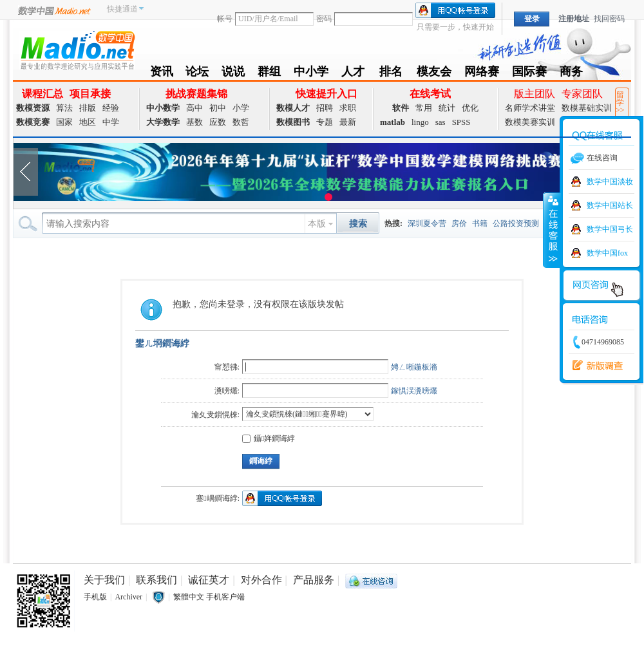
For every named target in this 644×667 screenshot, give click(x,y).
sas (440, 122)
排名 (391, 74)
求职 (348, 108)
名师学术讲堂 (530, 108)
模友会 (434, 74)
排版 (88, 108)
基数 (194, 122)
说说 (233, 74)
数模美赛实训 (530, 122)
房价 (459, 223)
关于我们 (104, 580)
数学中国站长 (610, 205)
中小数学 (163, 108)
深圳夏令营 (427, 223)
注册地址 (574, 19)
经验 (111, 108)
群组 (269, 74)
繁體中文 (189, 597)
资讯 (162, 74)
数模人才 (293, 108)
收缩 (552, 230)
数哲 (241, 122)
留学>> (620, 102)
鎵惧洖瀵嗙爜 (414, 391)
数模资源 (33, 108)
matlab (393, 122)
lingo (420, 122)
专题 (325, 122)
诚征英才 (209, 580)
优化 (470, 108)
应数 (218, 122)
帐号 (225, 19)
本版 (317, 224)
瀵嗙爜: (227, 391)
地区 (88, 122)
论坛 (197, 74)
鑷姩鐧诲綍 (269, 438)
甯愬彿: (227, 367)
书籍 (480, 223)
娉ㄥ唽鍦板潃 (414, 367)
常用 (424, 108)
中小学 (311, 74)
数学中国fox (607, 253)
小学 (241, 108)
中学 (111, 122)
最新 (348, 122)
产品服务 (314, 580)
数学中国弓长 (610, 229)
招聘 (325, 108)
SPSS (461, 122)
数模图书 (293, 122)
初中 (218, 108)
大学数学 (163, 122)
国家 (64, 122)
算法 (64, 108)
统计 (447, 108)
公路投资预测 (516, 223)
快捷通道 (122, 9)
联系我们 (156, 580)
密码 (324, 19)
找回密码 (609, 19)
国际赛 (529, 74)
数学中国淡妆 (610, 182)
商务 (571, 74)
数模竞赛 (33, 122)
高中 (194, 108)
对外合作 (261, 580)
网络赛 (482, 74)
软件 (401, 108)
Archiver (128, 597)
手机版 (95, 597)
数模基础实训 (587, 108)
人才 (353, 74)
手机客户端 (225, 597)
